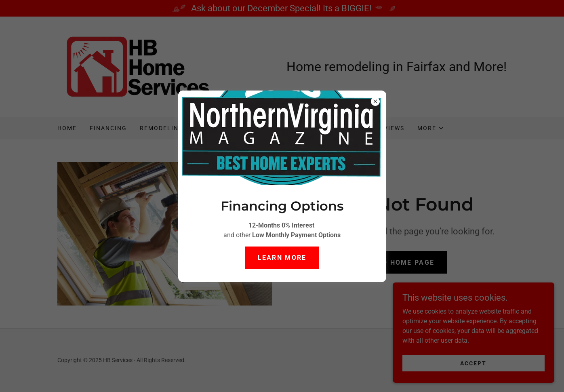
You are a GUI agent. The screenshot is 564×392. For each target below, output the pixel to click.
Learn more (282, 258)
